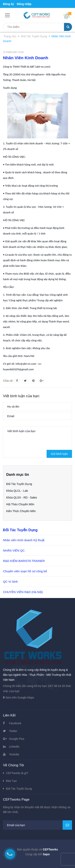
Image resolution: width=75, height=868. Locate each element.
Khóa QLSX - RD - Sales (22, 498)
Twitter (13, 731)
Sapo (46, 854)
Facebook (15, 723)
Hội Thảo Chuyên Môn (20, 504)
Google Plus (17, 739)
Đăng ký (8, 4)
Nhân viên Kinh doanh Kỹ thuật (24, 540)
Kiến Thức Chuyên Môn (21, 511)
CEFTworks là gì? (17, 773)
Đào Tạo (11, 781)
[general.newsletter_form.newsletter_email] (37, 825)
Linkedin (14, 747)
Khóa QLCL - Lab (17, 491)
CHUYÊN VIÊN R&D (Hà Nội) (23, 592)
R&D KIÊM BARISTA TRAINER (24, 561)
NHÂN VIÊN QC (14, 550)
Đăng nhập (24, 4)
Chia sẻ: (8, 381)
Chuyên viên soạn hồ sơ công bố (25, 571)
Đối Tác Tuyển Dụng (19, 484)
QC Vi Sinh (10, 582)
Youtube (14, 754)
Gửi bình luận (59, 454)
